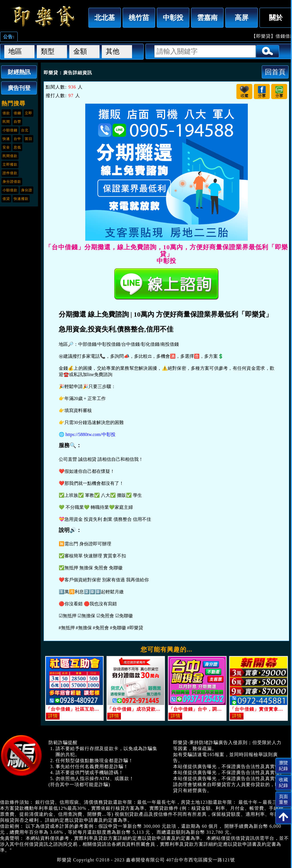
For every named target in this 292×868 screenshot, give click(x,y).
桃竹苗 (139, 18)
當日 (29, 139)
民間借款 (10, 156)
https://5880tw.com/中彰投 (91, 434)
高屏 (242, 18)
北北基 (105, 18)
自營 (17, 122)
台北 (25, 130)
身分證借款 (12, 182)
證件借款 (10, 173)
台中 (17, 139)
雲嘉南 (207, 18)
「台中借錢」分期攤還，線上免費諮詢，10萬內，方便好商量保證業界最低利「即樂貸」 (43, 16)
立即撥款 (10, 164)
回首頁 (275, 72)
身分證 (27, 190)
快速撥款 (21, 199)
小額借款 (10, 190)
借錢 (17, 113)
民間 (6, 122)
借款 (6, 113)
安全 (6, 147)
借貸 (6, 199)
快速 (6, 139)
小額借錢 (10, 130)
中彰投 (173, 18)
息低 (17, 147)
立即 (29, 113)
